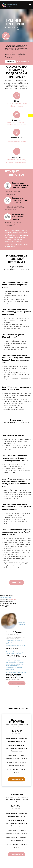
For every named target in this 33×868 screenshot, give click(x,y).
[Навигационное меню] (30, 5)
